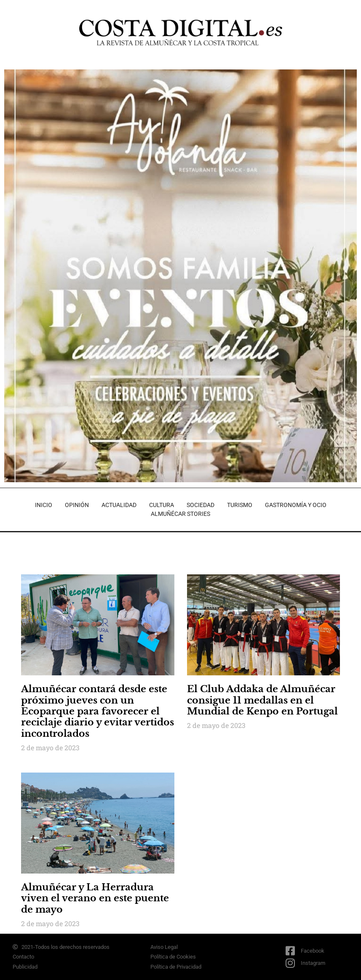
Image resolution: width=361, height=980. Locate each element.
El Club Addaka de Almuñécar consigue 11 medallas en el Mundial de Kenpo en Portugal (262, 700)
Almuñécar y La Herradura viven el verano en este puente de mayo (95, 898)
